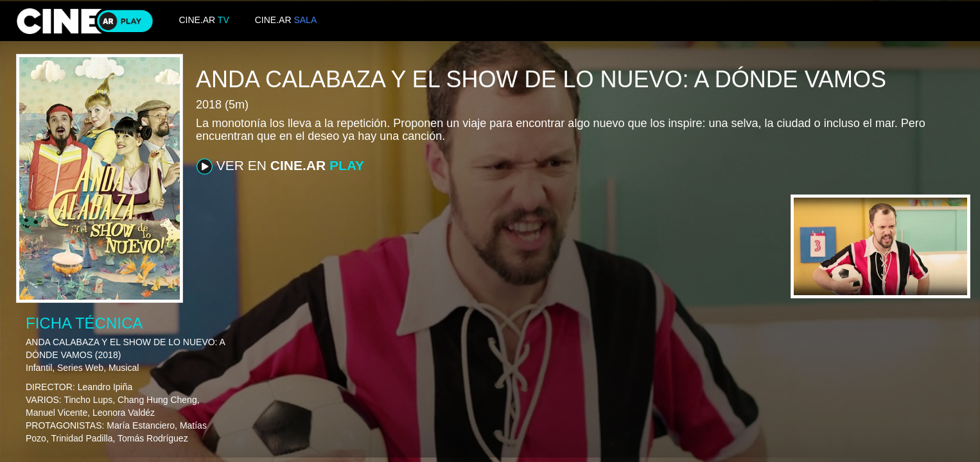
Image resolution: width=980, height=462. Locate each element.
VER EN (280, 166)
